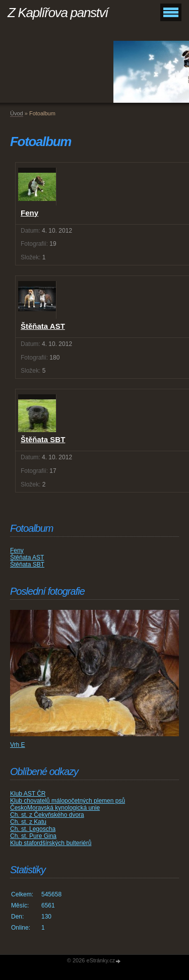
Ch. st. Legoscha (33, 829)
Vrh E (18, 745)
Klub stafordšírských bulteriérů (51, 843)
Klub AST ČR (28, 794)
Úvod (17, 113)
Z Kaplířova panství (58, 13)
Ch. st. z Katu (28, 822)
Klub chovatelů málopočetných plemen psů (68, 801)
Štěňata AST (27, 557)
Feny (17, 550)
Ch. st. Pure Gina (33, 836)
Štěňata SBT (27, 565)
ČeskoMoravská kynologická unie (55, 808)
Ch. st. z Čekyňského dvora (47, 815)
